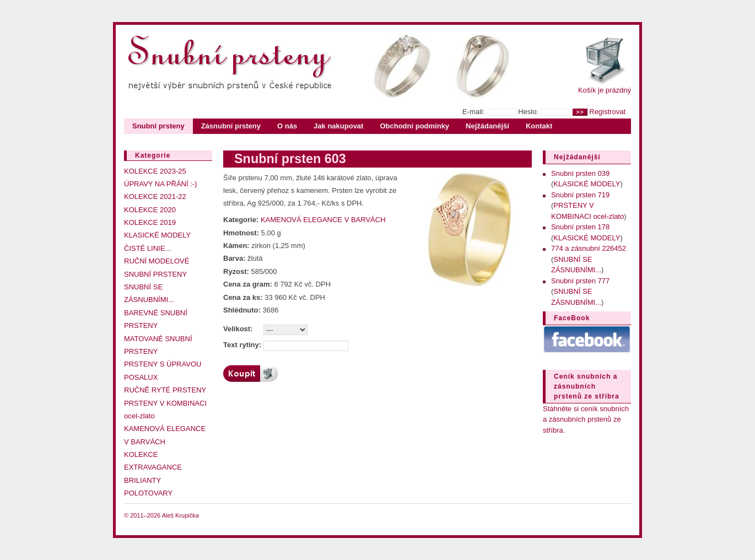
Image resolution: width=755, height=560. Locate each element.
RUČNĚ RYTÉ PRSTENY (165, 390)
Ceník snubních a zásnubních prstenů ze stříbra (587, 386)
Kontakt (539, 126)
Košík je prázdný (605, 90)
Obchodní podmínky (414, 126)
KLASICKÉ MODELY (157, 235)
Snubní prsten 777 (580, 281)
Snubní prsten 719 (580, 195)
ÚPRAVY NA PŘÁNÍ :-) (160, 184)
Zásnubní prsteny (231, 126)
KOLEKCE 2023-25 (155, 171)
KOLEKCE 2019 (150, 222)
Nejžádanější (487, 126)
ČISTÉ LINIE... (147, 248)
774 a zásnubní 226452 (589, 248)
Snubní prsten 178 (580, 227)
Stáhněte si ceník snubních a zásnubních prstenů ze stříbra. (586, 419)
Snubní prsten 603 (290, 159)
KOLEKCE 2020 (150, 210)
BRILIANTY (142, 480)
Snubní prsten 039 (580, 173)
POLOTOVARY (148, 493)
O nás (287, 126)
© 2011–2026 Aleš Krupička (161, 515)
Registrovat (607, 112)
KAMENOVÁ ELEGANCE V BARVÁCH (323, 220)
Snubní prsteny (158, 126)
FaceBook (572, 318)
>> (580, 112)
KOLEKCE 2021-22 (155, 196)
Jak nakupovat (338, 126)
